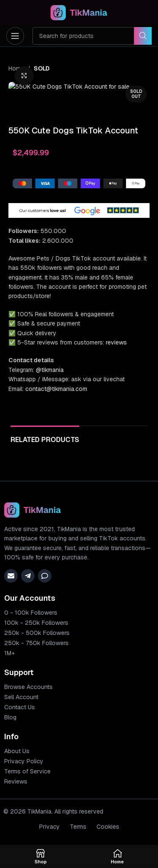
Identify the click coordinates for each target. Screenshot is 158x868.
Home (16, 68)
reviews (116, 474)
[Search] (92, 36)
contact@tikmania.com (56, 520)
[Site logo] (79, 12)
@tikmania (50, 501)
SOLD (42, 68)
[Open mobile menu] (15, 36)
